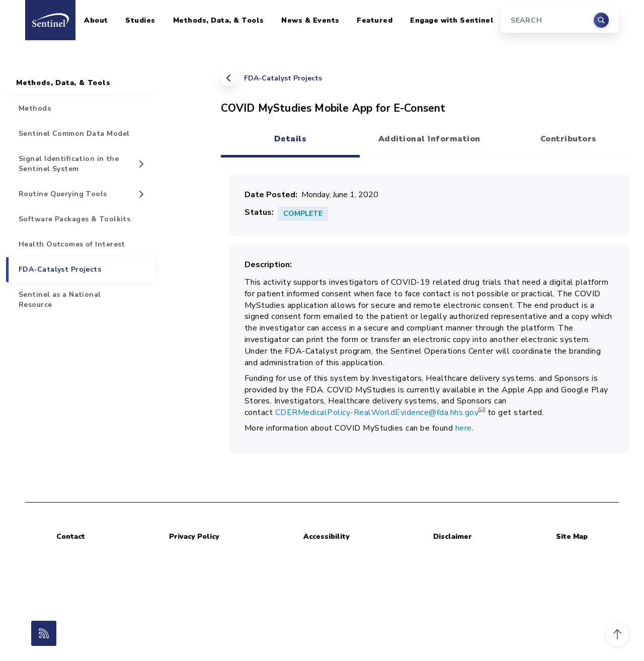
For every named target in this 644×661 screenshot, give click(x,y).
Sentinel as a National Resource (60, 300)
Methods (35, 108)
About (96, 20)
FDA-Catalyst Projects (283, 78)
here (464, 428)
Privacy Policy (194, 536)
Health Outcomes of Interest (72, 244)
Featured (375, 20)
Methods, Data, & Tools (219, 20)
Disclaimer (453, 536)
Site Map (572, 536)
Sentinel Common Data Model (74, 134)
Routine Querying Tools (63, 194)
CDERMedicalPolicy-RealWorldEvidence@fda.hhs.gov (380, 412)
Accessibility (327, 536)
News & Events (310, 20)
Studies (140, 20)
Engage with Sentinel (452, 20)
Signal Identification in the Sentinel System (69, 164)
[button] (617, 634)
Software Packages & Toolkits (74, 219)
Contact (71, 536)
